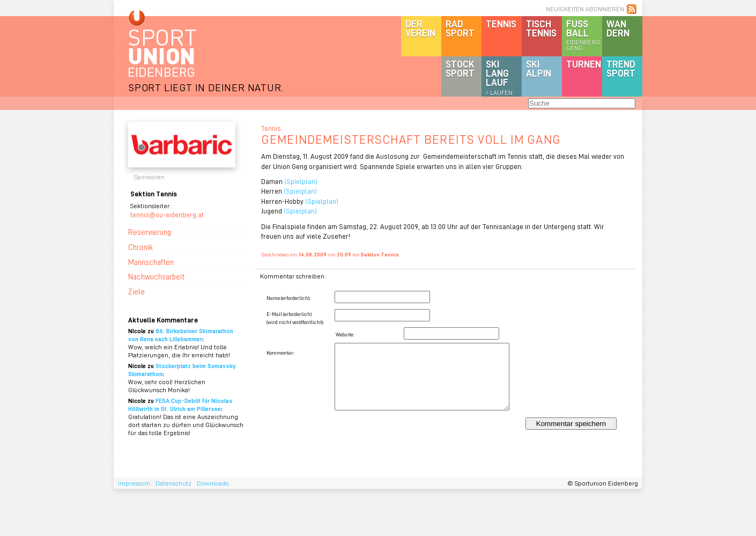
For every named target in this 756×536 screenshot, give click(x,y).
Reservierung (150, 232)
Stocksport (460, 68)
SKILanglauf (499, 77)
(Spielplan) (300, 181)
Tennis (501, 24)
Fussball (584, 35)
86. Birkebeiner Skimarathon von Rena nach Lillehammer (181, 335)
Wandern (618, 28)
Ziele (136, 291)
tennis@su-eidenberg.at (167, 214)
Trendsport (621, 68)
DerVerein (420, 28)
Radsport (460, 28)
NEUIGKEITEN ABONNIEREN (585, 9)
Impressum (134, 483)
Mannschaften (151, 262)
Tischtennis (541, 28)
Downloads (213, 483)
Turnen (584, 64)
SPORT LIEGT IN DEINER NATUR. (206, 87)
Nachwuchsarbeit (156, 276)
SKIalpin (539, 68)
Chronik (140, 247)
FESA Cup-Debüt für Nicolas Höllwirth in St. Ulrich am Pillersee (180, 405)
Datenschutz (173, 483)
